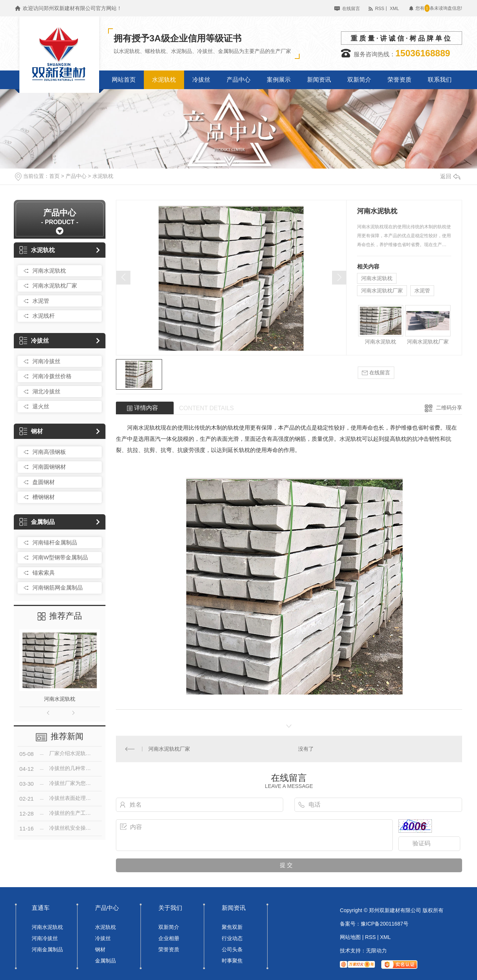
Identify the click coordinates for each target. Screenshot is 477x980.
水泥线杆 (44, 316)
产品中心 (76, 176)
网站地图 (350, 937)
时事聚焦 (232, 961)
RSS (380, 9)
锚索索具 (44, 573)
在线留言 (351, 9)
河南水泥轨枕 (49, 271)
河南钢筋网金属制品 (58, 588)
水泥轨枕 (103, 176)
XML (394, 9)
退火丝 (41, 406)
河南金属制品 (47, 949)
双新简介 (169, 927)
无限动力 (376, 951)
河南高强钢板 (49, 452)
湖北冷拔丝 (46, 391)
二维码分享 (449, 408)
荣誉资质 (169, 949)
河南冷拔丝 (46, 361)
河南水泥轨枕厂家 (55, 285)
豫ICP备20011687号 (385, 924)
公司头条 (232, 949)
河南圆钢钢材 (49, 467)
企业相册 (169, 938)
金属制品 (37, 522)
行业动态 (232, 938)
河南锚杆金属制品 (55, 542)
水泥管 (41, 301)
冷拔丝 (34, 341)
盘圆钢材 (44, 482)
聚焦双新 (232, 927)
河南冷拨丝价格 (52, 376)
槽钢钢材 (44, 497)
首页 (54, 176)
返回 (450, 176)
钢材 (31, 431)
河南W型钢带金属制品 (60, 557)
